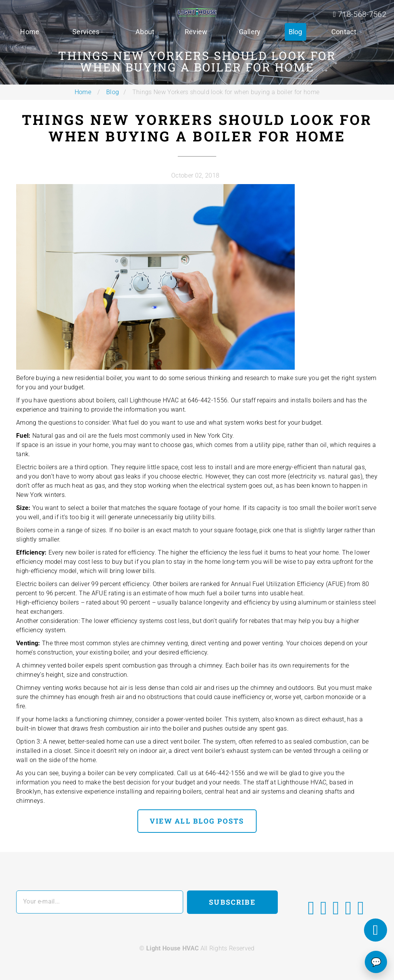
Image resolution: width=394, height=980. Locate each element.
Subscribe (232, 902)
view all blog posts (197, 821)
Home (30, 32)
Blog (295, 32)
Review (196, 32)
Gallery (250, 32)
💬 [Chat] (376, 962)
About (145, 32)
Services (86, 32)
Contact (344, 32)
